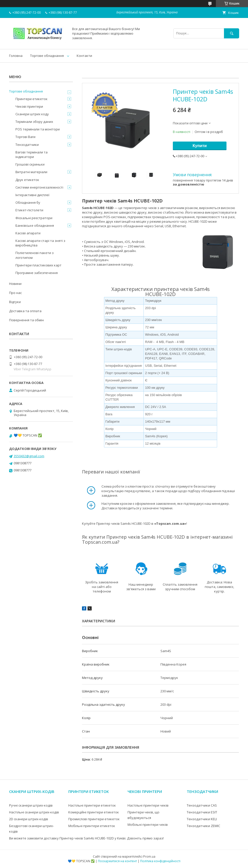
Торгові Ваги (25, 137)
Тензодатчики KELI (202, 819)
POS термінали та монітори (38, 129)
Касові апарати (28, 233)
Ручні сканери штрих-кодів (31, 805)
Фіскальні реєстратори (34, 218)
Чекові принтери (29, 106)
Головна (16, 56)
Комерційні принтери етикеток (94, 812)
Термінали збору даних (34, 122)
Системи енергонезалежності (39, 187)
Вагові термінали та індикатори (32, 154)
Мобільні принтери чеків (148, 825)
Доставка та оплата (25, 311)
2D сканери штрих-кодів (29, 819)
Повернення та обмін (26, 320)
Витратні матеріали (31, 172)
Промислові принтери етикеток (94, 819)
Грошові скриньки (30, 164)
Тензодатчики (27, 145)
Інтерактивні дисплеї (32, 195)
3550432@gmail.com (29, 456)
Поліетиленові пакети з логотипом (35, 255)
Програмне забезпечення (37, 273)
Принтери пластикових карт (38, 265)
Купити (200, 146)
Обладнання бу (28, 202)
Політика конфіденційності (160, 861)
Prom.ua (149, 856)
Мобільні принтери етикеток (92, 826)
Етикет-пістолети (29, 210)
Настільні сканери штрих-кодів (34, 812)
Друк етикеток (27, 180)
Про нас (15, 293)
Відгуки (15, 302)
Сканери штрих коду (32, 114)
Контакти (84, 56)
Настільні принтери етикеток (92, 805)
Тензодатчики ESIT (202, 812)
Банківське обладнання (35, 225)
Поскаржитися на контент (117, 861)
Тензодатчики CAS (202, 805)
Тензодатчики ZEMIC (203, 826)
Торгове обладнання (47, 56)
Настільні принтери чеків (148, 805)
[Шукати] (232, 33)
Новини (15, 284)
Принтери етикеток (32, 99)
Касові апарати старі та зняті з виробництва (40, 243)
